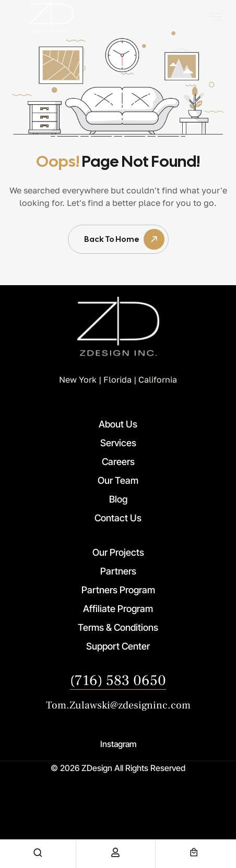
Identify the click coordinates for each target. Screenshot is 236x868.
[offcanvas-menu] (215, 17)
